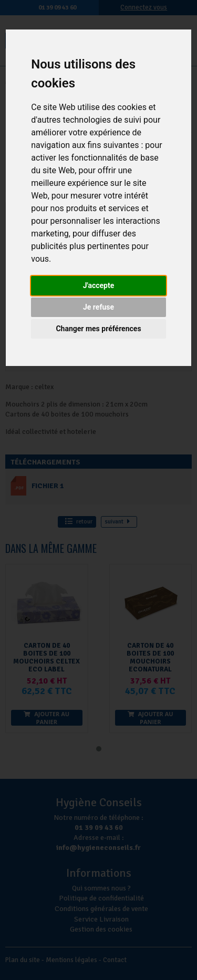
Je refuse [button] (98, 307)
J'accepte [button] (99, 285)
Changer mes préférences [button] (98, 329)
